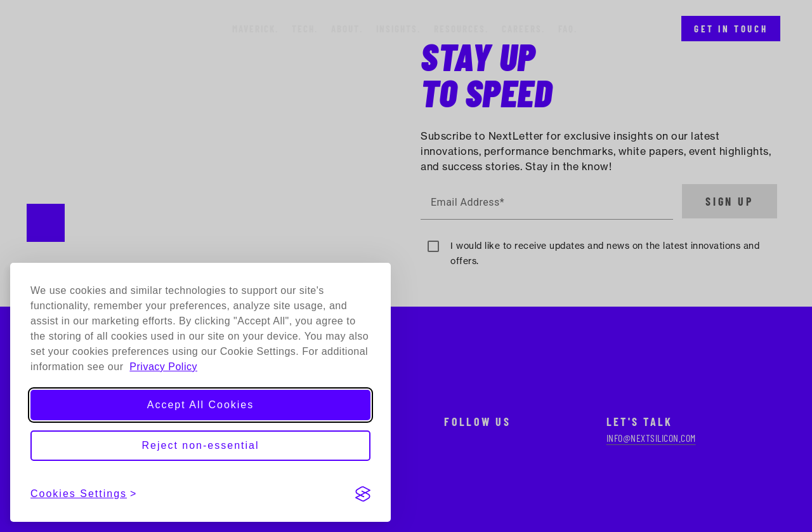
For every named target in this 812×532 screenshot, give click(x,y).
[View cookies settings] (84, 494)
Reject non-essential (201, 445)
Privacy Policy (163, 367)
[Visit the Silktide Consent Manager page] (363, 494)
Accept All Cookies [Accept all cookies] (201, 405)
